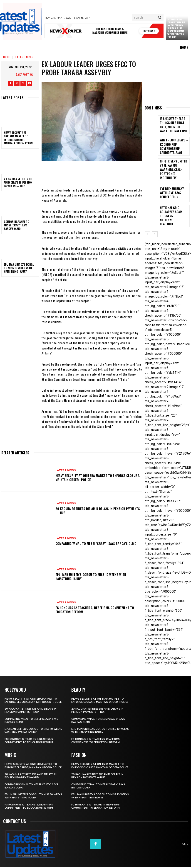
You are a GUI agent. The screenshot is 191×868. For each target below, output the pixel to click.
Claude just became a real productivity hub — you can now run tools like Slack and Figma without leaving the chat (176, 27)
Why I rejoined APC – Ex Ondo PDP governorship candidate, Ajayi (174, 146)
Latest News (24, 57)
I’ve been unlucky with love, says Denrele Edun (173, 189)
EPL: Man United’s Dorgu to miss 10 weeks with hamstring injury (19, 268)
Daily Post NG (24, 74)
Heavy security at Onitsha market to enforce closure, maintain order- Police (18, 138)
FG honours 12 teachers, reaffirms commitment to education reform (95, 610)
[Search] (160, 18)
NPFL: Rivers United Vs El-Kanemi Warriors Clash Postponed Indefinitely (174, 168)
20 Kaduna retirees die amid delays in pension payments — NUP (18, 182)
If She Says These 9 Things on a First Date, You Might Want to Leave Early (174, 125)
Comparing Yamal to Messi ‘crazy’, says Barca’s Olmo (16, 225)
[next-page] (155, 229)
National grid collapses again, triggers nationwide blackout (174, 211)
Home (7, 57)
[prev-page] (148, 229)
